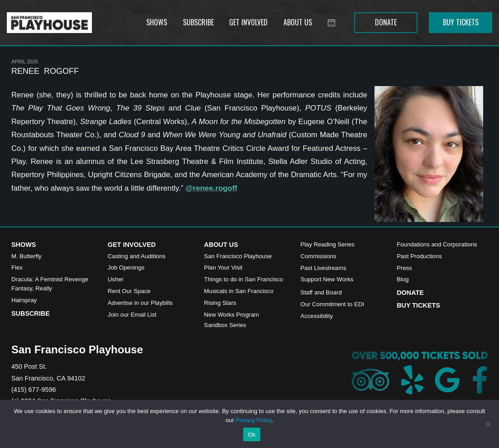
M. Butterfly (26, 256)
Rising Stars (220, 303)
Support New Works (327, 279)
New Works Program (232, 315)
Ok (252, 435)
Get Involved (132, 245)
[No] (488, 424)
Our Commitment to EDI (332, 304)
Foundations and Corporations (437, 244)
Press (404, 268)
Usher (116, 279)
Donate (410, 293)
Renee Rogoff (45, 71)
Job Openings (126, 267)
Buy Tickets (418, 305)
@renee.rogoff (211, 188)
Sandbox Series (225, 325)
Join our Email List (132, 315)
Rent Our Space (129, 291)
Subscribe (31, 313)
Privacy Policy (254, 420)
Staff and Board (321, 292)
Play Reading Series (327, 244)
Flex (17, 267)
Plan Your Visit (223, 267)
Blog (403, 279)
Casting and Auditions (137, 256)
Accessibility (317, 316)
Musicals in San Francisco (239, 291)
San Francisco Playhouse (238, 256)
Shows (24, 245)
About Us (221, 245)
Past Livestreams (323, 268)
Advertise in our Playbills (140, 303)
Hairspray (24, 300)
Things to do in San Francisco (244, 279)
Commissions (318, 256)
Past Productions (419, 256)
